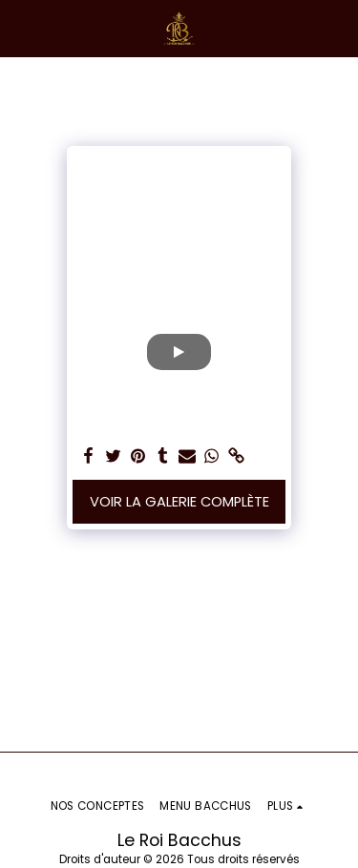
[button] (21, 28)
